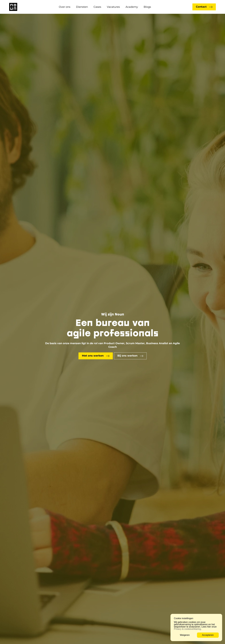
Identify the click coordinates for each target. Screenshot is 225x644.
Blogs (147, 7)
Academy (132, 7)
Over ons (65, 7)
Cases (97, 7)
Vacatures (113, 7)
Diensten (82, 7)
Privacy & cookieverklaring (187, 629)
